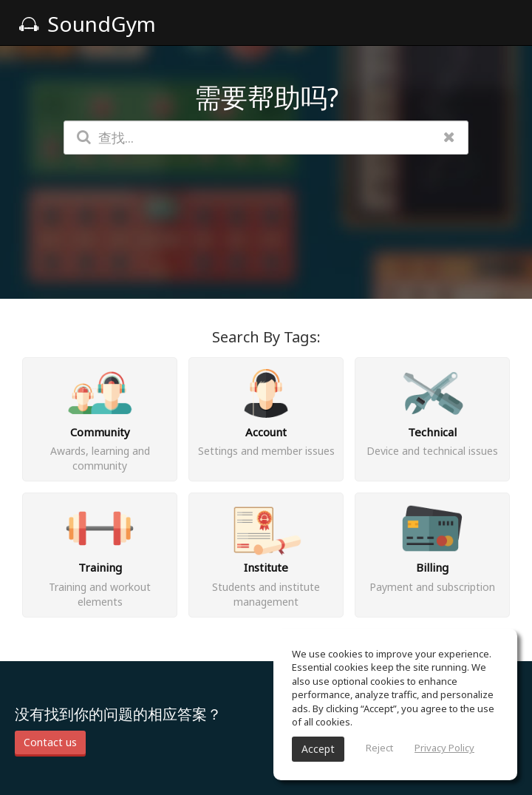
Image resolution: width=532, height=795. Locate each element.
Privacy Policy (444, 748)
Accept (318, 749)
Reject (379, 748)
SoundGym (87, 24)
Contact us (50, 742)
